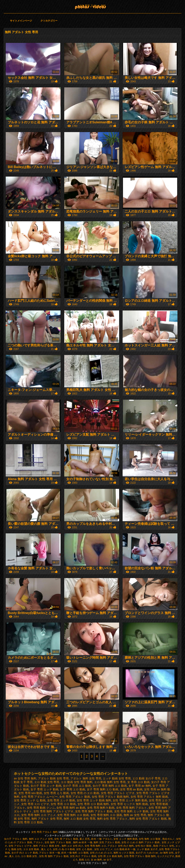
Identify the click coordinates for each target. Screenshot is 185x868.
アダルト (38, 842)
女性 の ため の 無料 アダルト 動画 (141, 842)
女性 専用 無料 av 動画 (71, 808)
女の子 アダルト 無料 (16, 839)
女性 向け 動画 (144, 846)
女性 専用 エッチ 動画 (61, 800)
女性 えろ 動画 (84, 849)
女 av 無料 (96, 860)
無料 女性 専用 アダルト (112, 819)
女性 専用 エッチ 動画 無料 (94, 800)
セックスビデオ (166, 856)
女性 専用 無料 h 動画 (101, 808)
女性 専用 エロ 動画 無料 (93, 804)
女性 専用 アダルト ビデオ (118, 793)
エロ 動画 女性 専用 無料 (77, 782)
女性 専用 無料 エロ (95, 846)
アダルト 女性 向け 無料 (121, 846)
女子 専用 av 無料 (140, 786)
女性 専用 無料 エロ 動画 (73, 815)
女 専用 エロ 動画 (138, 782)
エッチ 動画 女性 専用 (117, 778)
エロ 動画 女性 (29, 856)
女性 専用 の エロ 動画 (85, 793)
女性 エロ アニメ (103, 849)
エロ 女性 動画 (32, 849)
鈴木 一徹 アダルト (102, 839)
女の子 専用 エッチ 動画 (46, 786)
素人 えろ (46, 849)
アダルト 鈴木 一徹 (50, 853)
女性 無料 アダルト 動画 (58, 842)
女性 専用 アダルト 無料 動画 (149, 797)
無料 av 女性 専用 (135, 815)
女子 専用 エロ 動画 (73, 789)
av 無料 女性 (167, 853)
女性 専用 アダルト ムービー (39, 797)
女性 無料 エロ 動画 (150, 839)
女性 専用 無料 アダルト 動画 (94, 811)
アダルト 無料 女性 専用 (86, 778)
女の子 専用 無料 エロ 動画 (110, 786)
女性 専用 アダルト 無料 (92, 6)
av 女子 (108, 860)
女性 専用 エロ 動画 (63, 804)
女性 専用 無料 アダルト (132, 808)
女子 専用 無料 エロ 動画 (103, 789)
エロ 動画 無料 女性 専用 (110, 782)
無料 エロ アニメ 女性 (41, 839)
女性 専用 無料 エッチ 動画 (131, 811)
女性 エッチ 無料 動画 (125, 839)
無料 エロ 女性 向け (72, 846)
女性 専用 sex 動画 (30, 793)
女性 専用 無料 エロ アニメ (38, 815)
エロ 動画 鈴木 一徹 (125, 849)
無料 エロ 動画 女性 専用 (79, 819)
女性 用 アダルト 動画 (66, 839)
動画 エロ (84, 860)
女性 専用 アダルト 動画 (75, 797)
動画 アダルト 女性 (164, 846)
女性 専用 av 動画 (131, 789)
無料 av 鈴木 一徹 (83, 842)
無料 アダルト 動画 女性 (47, 846)
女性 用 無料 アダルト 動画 (54, 856)
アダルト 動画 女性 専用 (53, 778)
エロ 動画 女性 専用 (47, 782)
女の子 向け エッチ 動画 (25, 853)
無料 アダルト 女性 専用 (47, 819)
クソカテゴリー (49, 21)
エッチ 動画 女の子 (147, 849)
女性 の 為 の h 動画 (64, 849)
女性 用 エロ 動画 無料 (110, 856)
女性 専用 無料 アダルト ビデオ (53, 811)
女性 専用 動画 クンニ (41, 808)
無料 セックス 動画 (124, 853)
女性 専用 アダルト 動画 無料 (110, 797)
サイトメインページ (21, 21)
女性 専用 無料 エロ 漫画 (106, 815)
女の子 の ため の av (147, 853)
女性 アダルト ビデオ (20, 846)
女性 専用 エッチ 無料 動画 (130, 800)
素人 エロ (14, 856)
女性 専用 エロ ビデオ (35, 804)
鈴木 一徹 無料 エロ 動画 (75, 853)
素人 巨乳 (85, 839)
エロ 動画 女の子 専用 (146, 778)
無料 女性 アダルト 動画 (107, 842)
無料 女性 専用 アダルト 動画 (148, 819)
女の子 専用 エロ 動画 (77, 786)
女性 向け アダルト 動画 (83, 856)
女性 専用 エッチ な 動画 (30, 800)
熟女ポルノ (169, 839)
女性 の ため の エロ (101, 853)
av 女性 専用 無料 (25, 778)
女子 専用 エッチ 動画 (45, 789)
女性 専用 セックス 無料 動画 (129, 804)
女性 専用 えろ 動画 (56, 793)
